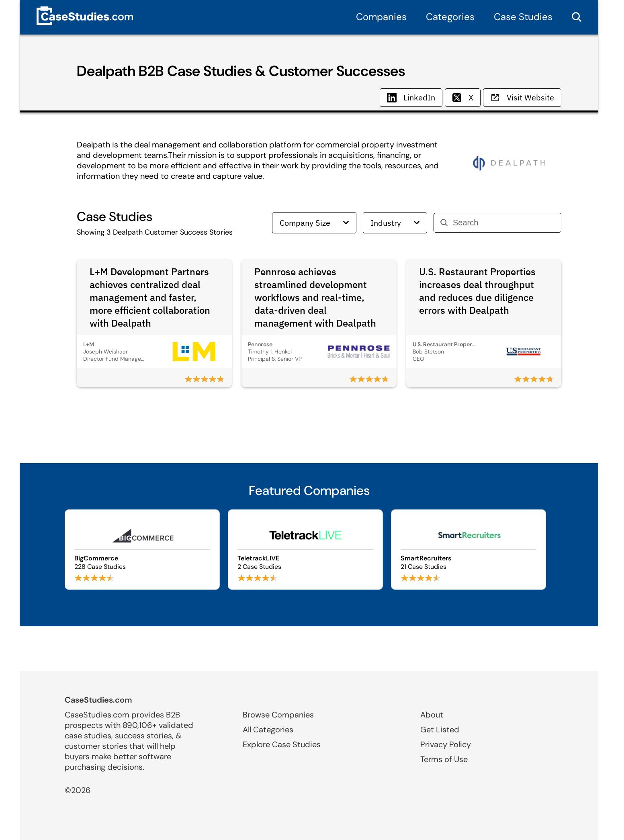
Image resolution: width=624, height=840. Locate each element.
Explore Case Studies (282, 744)
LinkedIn (411, 97)
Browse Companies (278, 715)
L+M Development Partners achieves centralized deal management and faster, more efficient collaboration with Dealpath (150, 297)
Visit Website (522, 97)
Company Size (314, 223)
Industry (395, 223)
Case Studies (523, 17)
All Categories (268, 730)
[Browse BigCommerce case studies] (142, 550)
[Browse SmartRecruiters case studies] (469, 550)
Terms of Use (444, 759)
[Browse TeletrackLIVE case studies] (305, 550)
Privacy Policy (446, 744)
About (432, 715)
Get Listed (440, 730)
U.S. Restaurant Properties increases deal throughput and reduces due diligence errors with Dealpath (477, 291)
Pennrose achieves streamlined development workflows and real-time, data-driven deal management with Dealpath (315, 297)
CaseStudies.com (98, 700)
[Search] (504, 223)
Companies (381, 17)
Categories (450, 17)
